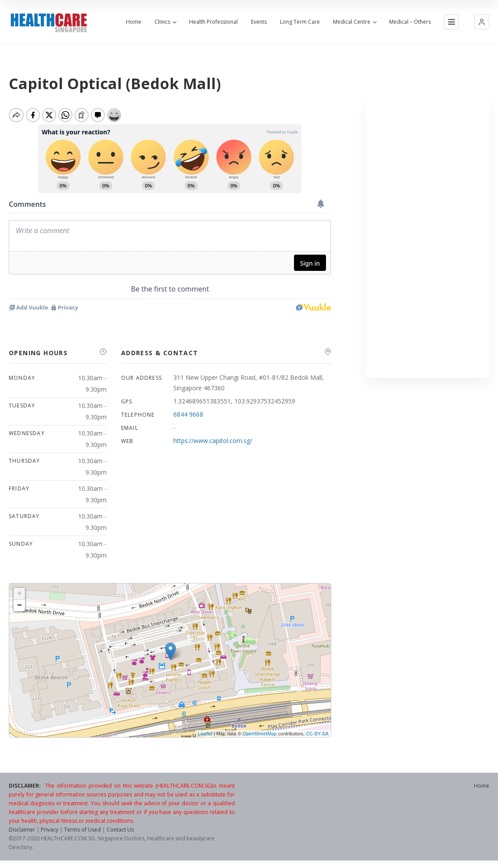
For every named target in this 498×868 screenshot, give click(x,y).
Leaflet (205, 737)
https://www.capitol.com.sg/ (213, 444)
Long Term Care (300, 22)
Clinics (165, 22)
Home (134, 22)
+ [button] (20, 597)
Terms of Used (82, 833)
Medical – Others (410, 22)
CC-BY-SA (317, 737)
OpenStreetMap (260, 737)
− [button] (20, 609)
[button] (482, 22)
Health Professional (213, 22)
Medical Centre (355, 22)
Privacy (50, 833)
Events (259, 22)
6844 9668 (188, 417)
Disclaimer (22, 833)
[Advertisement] (427, 238)
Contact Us (120, 833)
